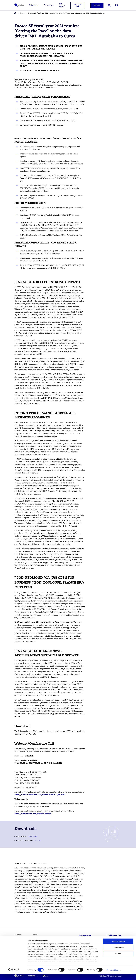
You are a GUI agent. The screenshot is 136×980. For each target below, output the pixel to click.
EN (117, 5)
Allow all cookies (118, 947)
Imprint (36, 935)
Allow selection (118, 953)
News (22, 13)
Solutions (33, 5)
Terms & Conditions (40, 939)
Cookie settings (113, 976)
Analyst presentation (28, 841)
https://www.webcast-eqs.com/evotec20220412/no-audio (40, 795)
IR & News (61, 5)
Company (48, 5)
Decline (118, 960)
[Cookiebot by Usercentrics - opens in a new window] (14, 976)
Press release (26, 837)
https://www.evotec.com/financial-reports (33, 814)
